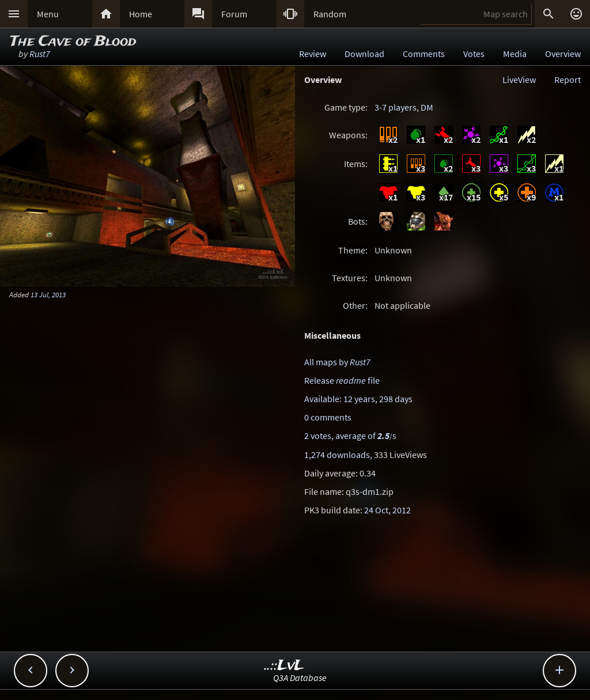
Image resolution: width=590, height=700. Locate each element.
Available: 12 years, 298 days (358, 399)
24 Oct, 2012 (387, 510)
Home (141, 14)
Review (313, 54)
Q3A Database (300, 678)
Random (330, 14)
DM (427, 107)
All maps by (337, 362)
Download (364, 54)
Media (515, 54)
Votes (474, 54)
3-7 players (396, 107)
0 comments (328, 417)
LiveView (519, 80)
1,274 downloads (337, 455)
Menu (48, 14)
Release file (342, 380)
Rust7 (40, 54)
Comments (424, 54)
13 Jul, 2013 (48, 294)
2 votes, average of (350, 436)
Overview (563, 54)
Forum (234, 14)
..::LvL (284, 666)
